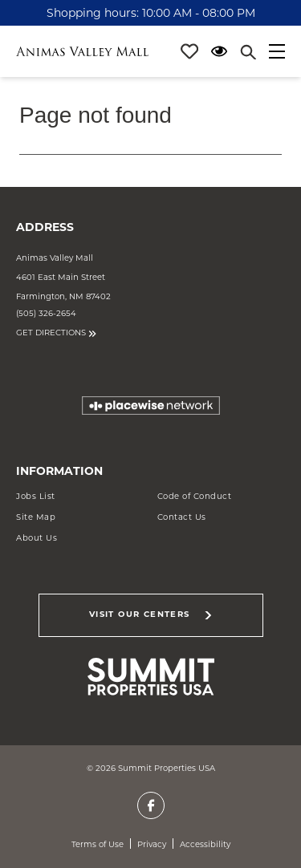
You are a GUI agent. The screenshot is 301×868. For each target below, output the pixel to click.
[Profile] (189, 51)
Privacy (152, 844)
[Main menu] (277, 51)
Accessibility (205, 844)
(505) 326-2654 (46, 313)
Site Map (36, 517)
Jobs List (36, 496)
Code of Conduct (195, 496)
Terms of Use (98, 844)
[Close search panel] (248, 51)
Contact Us (182, 517)
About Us (37, 538)
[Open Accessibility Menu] (219, 51)
